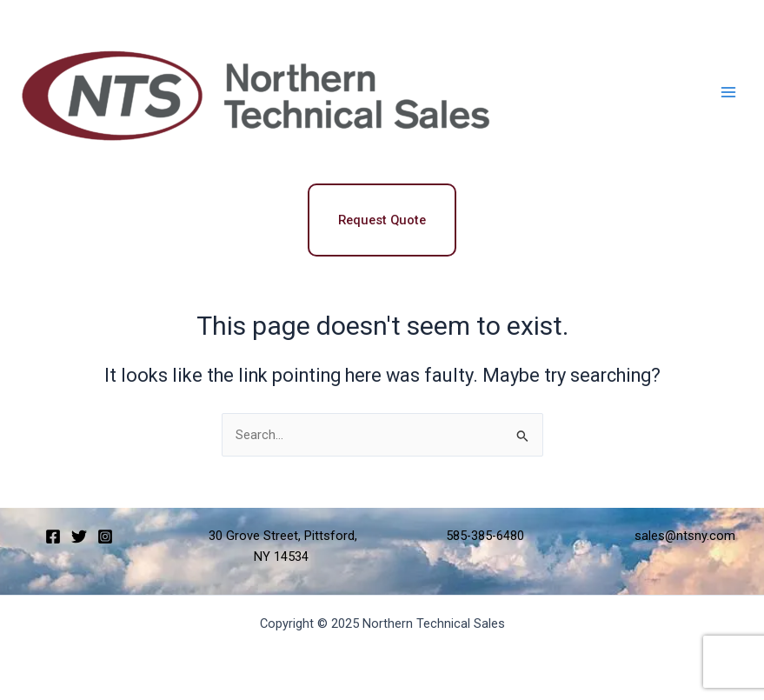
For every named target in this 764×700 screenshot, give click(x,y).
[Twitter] (79, 537)
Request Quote (382, 220)
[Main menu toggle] (728, 92)
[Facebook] (53, 537)
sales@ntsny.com (685, 536)
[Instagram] (105, 537)
